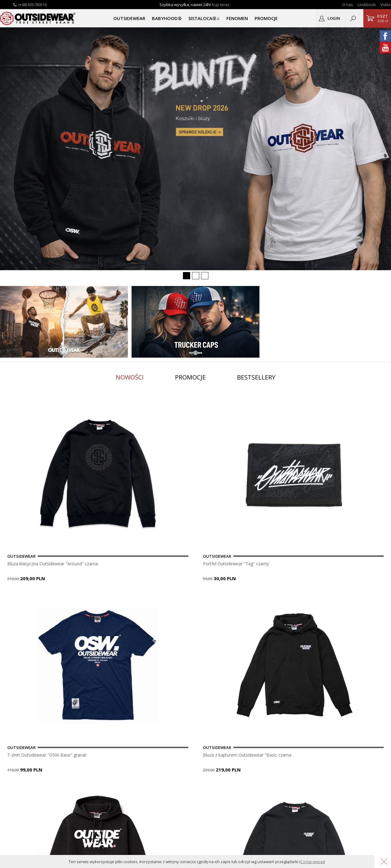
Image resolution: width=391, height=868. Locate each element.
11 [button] (96, 600)
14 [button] (123, 600)
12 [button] (105, 600)
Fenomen (237, 18)
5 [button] (41, 600)
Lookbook (367, 5)
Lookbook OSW (19, 754)
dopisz (211, 697)
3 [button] (23, 600)
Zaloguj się (122, 741)
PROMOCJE (266, 18)
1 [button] (5, 600)
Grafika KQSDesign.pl (367, 846)
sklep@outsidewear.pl (214, 766)
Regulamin (67, 774)
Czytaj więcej (312, 862)
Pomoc (64, 748)
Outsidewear (38, 18)
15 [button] (132, 600)
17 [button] (150, 600)
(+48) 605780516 (33, 5)
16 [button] (141, 600)
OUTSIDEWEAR (129, 18)
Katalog (11, 781)
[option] (67, 492)
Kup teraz (221, 5)
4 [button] (32, 600)
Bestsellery (256, 377)
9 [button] (77, 600)
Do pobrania (69, 754)
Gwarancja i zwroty (76, 761)
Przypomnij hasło (129, 754)
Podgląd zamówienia (132, 761)
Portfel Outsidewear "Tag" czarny (177, 564)
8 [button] (68, 600)
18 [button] (159, 600)
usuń (238, 697)
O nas (348, 5)
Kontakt (11, 748)
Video (386, 5)
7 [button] (59, 600)
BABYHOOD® (167, 18)
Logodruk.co (15, 768)
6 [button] (50, 600)
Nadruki (11, 761)
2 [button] (14, 600)
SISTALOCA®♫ (204, 18)
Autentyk (12, 774)
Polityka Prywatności (77, 768)
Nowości (130, 377)
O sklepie (12, 741)
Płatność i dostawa (76, 741)
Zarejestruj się (126, 748)
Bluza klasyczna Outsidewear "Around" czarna (56, 564)
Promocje (190, 377)
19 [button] (169, 600)
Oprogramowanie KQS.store (317, 846)
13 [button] (114, 600)
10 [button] (87, 600)
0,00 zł (382, 18)
